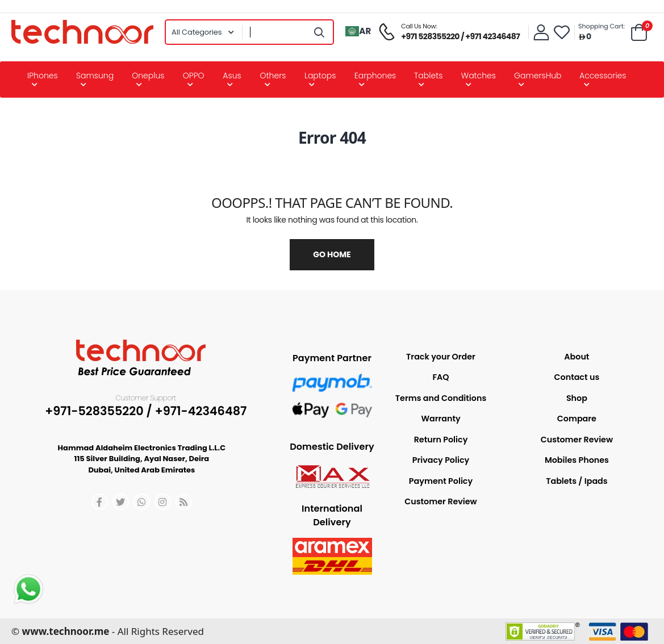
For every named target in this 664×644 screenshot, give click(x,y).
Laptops (320, 76)
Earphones (375, 76)
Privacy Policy (441, 460)
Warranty (440, 419)
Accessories (603, 76)
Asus (232, 76)
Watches (479, 76)
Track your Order (441, 357)
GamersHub (538, 76)
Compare (577, 419)
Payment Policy (441, 481)
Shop (577, 398)
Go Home (332, 254)
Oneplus (148, 76)
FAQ (440, 377)
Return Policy (441, 440)
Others (273, 76)
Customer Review (440, 501)
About (577, 357)
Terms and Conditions (441, 398)
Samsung (95, 76)
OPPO (194, 76)
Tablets (428, 76)
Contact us (577, 377)
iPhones (43, 76)
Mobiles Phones (577, 460)
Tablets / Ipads (577, 481)
